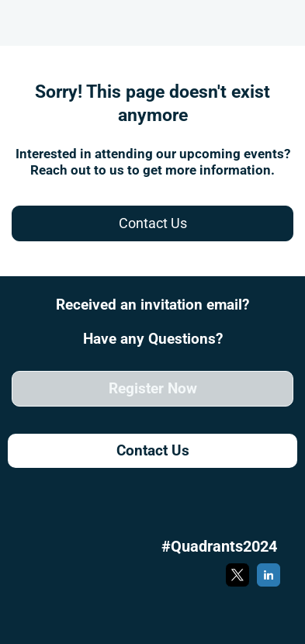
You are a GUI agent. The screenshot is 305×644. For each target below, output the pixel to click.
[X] (237, 583)
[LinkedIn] (269, 583)
